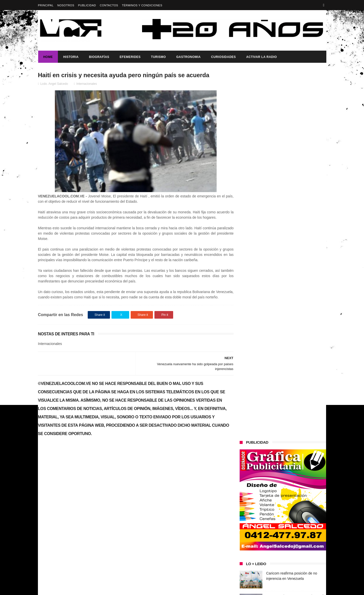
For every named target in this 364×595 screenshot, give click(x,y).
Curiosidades (223, 57)
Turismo (158, 57)
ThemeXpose (128, 589)
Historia (71, 57)
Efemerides (130, 57)
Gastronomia (188, 57)
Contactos (109, 5)
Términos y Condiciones (142, 5)
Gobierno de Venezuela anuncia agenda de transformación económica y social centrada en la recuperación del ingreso (82, 505)
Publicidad (87, 5)
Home (48, 57)
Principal (46, 5)
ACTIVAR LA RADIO (261, 57)
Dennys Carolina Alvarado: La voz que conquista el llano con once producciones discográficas (293, 316)
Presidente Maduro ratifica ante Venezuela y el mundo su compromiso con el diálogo (296, 280)
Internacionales (87, 84)
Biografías (99, 57)
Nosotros (66, 5)
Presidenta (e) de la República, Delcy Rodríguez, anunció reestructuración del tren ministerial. (295, 389)
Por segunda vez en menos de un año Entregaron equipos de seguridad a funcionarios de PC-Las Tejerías (296, 234)
